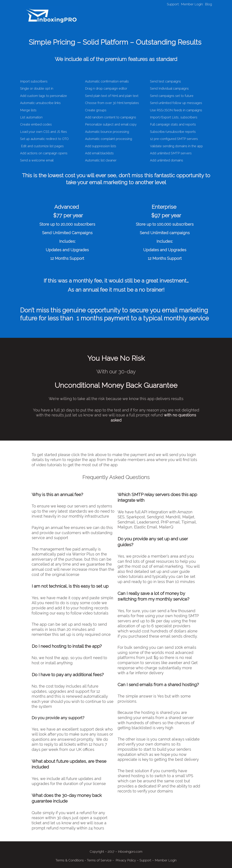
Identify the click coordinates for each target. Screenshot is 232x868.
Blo (207, 4)
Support (173, 4)
